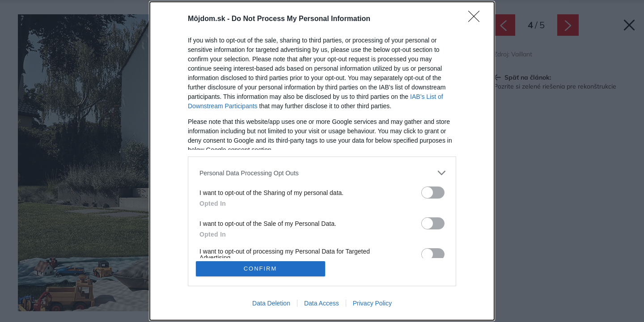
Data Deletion (271, 303)
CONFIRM (261, 269)
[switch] (433, 193)
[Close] (477, 19)
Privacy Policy (372, 303)
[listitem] (322, 173)
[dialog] (322, 161)
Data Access (322, 303)
